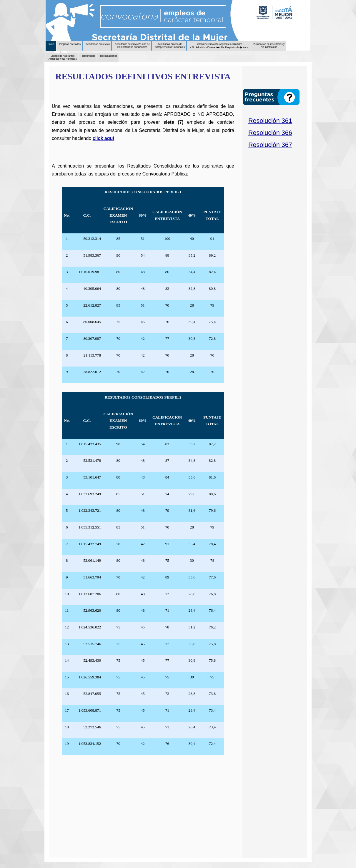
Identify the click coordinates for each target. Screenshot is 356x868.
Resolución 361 (270, 121)
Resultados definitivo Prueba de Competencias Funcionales (132, 46)
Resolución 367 (270, 145)
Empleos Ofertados (70, 44)
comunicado (89, 56)
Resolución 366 (270, 133)
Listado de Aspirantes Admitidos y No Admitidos (63, 57)
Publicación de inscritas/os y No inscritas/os (269, 46)
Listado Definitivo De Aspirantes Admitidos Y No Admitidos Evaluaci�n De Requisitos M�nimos (219, 46)
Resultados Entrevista (98, 44)
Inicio (51, 44)
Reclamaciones (109, 56)
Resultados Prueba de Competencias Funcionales (170, 46)
